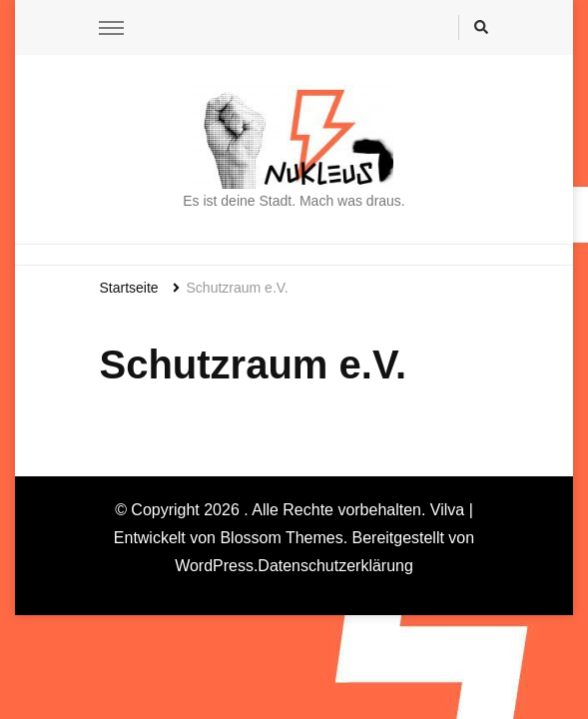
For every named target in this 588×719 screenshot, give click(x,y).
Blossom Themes (281, 538)
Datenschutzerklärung (335, 566)
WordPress (214, 566)
